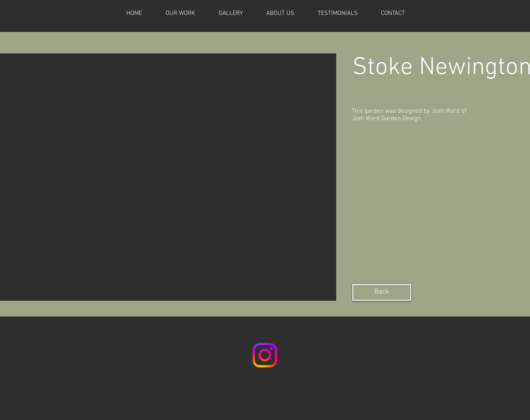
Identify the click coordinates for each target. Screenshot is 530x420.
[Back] (382, 292)
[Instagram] (265, 355)
